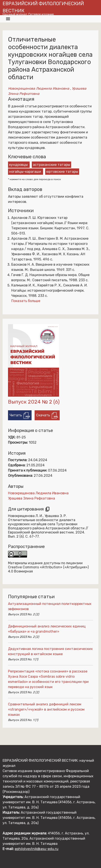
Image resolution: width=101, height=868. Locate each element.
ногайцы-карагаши (25, 172)
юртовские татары (62, 172)
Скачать (47, 415)
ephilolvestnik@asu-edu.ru (37, 849)
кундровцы (18, 165)
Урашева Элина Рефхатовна (31, 498)
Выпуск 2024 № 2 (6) (34, 402)
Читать (20, 415)
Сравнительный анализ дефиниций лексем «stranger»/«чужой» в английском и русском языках (46, 709)
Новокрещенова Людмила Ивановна (39, 88)
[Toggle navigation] (8, 19)
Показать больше (26, 301)
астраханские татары (51, 165)
